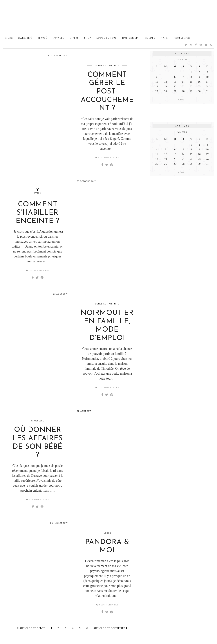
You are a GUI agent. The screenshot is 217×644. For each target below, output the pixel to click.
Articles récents (31, 630)
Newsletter (182, 38)
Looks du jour (107, 38)
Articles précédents (111, 630)
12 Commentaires (38, 271)
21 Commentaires (107, 389)
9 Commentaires (107, 607)
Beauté (43, 38)
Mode (9, 38)
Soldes (150, 38)
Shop (88, 38)
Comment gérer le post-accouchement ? (107, 92)
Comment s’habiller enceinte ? (38, 214)
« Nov (181, 100)
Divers (74, 38)
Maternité (25, 38)
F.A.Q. (164, 38)
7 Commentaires (38, 501)
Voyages (58, 38)
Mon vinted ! (131, 38)
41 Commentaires (107, 158)
